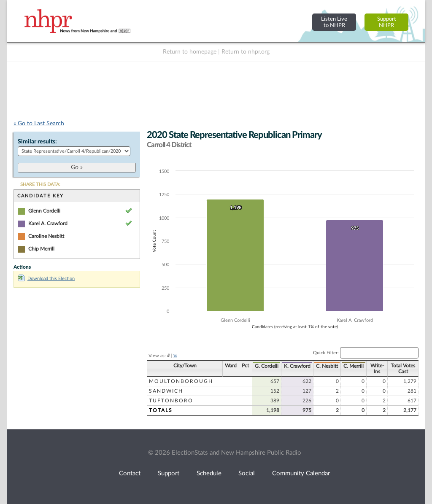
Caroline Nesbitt (46, 236)
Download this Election (46, 279)
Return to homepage (190, 52)
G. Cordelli (267, 366)
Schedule (209, 473)
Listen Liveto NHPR (334, 22)
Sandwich (166, 391)
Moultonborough (181, 381)
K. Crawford (297, 366)
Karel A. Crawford (48, 224)
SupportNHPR (387, 22)
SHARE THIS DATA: (40, 185)
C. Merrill (354, 366)
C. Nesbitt (327, 366)
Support (169, 473)
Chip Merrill (41, 249)
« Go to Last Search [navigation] (39, 124)
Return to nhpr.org (246, 52)
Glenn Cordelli (44, 211)
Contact (130, 473)
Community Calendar (301, 473)
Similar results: (37, 142)
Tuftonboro (171, 401)
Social (247, 473)
